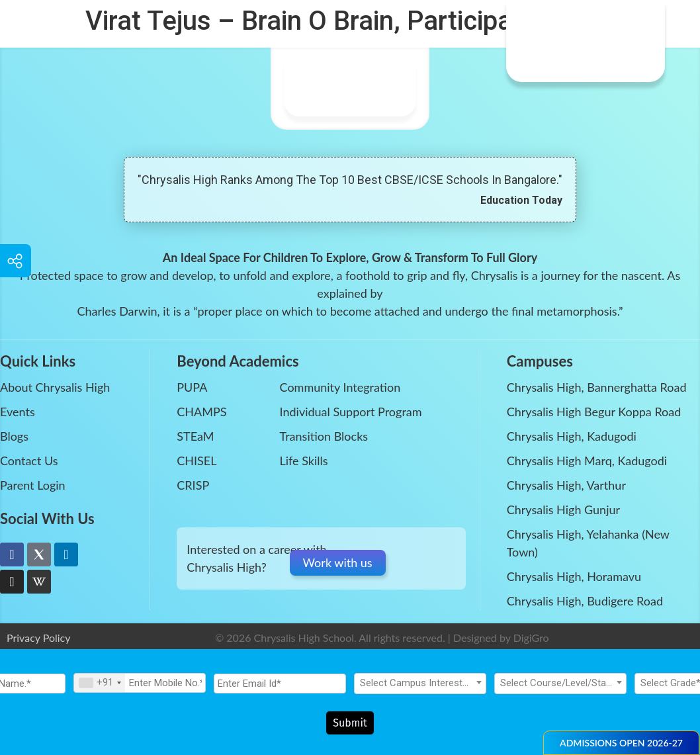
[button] (621, 743)
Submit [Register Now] (350, 723)
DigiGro (531, 638)
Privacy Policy (39, 638)
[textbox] (420, 686)
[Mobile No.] (140, 686)
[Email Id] (280, 687)
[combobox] (100, 686)
